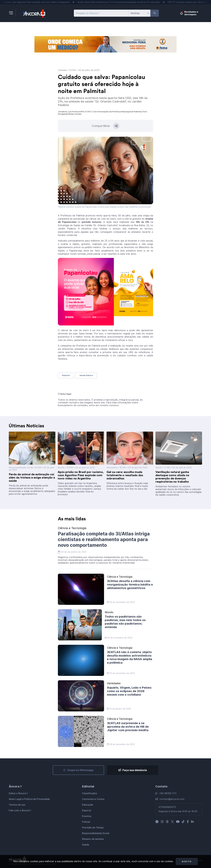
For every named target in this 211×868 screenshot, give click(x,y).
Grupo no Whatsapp (78, 770)
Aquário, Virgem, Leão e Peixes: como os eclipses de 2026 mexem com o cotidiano (129, 691)
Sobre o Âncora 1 (18, 793)
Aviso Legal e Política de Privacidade (29, 799)
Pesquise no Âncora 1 (87, 13)
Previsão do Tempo (93, 828)
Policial (86, 822)
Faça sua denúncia (133, 770)
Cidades (62, 70)
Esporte (87, 810)
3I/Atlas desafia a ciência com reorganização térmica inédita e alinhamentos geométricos (130, 585)
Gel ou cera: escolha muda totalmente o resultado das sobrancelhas (125, 475)
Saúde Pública (86, 375)
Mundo (61, 468)
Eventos (87, 816)
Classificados (90, 793)
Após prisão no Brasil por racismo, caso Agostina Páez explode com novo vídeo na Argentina (81, 475)
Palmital (66, 375)
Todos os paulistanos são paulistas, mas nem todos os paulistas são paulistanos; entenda (125, 622)
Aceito (187, 861)
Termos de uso (17, 805)
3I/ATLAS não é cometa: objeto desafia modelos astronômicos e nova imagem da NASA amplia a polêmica (130, 657)
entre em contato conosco (104, 405)
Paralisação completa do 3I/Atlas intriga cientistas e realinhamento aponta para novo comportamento (104, 539)
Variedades (112, 468)
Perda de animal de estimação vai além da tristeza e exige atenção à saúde (32, 478)
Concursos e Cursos (93, 799)
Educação (88, 805)
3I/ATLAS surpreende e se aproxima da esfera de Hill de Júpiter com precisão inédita (128, 727)
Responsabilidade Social (21, 468)
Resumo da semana (93, 839)
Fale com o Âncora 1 (20, 810)
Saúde (159, 468)
